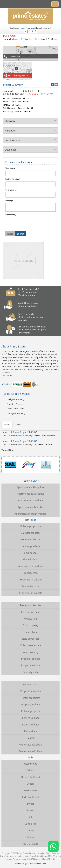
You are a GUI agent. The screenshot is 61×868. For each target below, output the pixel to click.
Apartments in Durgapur (30, 494)
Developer (10, 150)
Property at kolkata (30, 605)
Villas (30, 770)
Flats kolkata (31, 632)
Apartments (30, 763)
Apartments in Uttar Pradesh (30, 514)
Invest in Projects (15, 404)
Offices (31, 784)
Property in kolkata (30, 539)
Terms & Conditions (38, 856)
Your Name (11, 168)
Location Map (12, 56)
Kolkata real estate (31, 645)
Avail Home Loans (16, 409)
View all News (8, 450)
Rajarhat (31, 738)
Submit (21, 234)
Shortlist (40, 39)
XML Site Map (31, 844)
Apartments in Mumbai (31, 507)
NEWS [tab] (7, 425)
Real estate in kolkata (31, 751)
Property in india (30, 665)
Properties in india (31, 691)
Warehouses (30, 790)
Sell (30, 817)
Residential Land (31, 777)
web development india (35, 863)
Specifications (12, 140)
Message (9, 201)
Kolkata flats (31, 618)
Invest (30, 804)
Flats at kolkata (30, 718)
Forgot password (43, 28)
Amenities (10, 130)
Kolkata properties (31, 526)
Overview (10, 121)
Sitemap (30, 837)
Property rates (31, 573)
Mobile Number (13, 179)
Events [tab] (18, 425)
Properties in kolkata (31, 593)
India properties (30, 639)
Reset (10, 234)
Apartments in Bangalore (31, 487)
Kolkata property (30, 711)
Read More (7, 375)
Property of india (31, 659)
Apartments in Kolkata (30, 500)
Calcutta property (31, 533)
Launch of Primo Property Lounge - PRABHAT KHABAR (30, 443)
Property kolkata (31, 704)
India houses (30, 553)
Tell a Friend (40, 39)
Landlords (30, 824)
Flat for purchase (31, 612)
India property (31, 652)
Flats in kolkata (30, 724)
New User (31, 28)
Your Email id (11, 190)
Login (23, 28)
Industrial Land (30, 797)
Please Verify (11, 215)
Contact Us (15, 28)
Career (31, 830)
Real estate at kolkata (31, 744)
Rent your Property (16, 413)
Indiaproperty (31, 625)
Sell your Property (16, 399)
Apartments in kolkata (31, 566)
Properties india (30, 586)
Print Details (53, 39)
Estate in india (31, 684)
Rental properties (30, 698)
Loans (30, 810)
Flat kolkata (30, 731)
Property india (31, 672)
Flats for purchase (30, 546)
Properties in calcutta (30, 579)
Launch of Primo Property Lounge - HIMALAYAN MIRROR (30, 434)
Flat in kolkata (31, 559)
